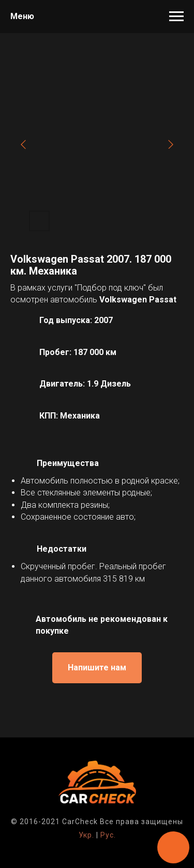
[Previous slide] (23, 144)
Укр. (86, 835)
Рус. (108, 835)
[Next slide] (171, 144)
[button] (97, 668)
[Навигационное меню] (176, 17)
